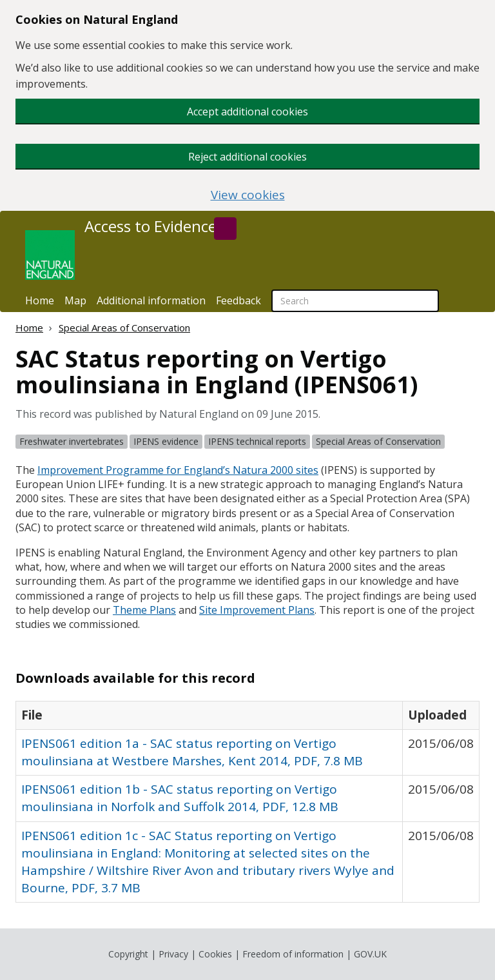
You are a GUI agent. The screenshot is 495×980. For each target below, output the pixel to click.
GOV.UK (370, 954)
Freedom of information (293, 954)
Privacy (173, 954)
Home (40, 300)
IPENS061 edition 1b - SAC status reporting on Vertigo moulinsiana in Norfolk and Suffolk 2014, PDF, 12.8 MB (180, 798)
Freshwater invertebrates (72, 441)
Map (75, 300)
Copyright (128, 954)
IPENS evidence (166, 441)
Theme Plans (144, 610)
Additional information (151, 300)
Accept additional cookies (247, 112)
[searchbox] (355, 301)
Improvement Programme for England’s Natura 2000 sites (178, 470)
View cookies (248, 195)
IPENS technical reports (257, 441)
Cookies (215, 954)
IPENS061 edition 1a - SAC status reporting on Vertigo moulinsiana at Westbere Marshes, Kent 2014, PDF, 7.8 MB (192, 752)
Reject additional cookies (247, 157)
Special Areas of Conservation (124, 328)
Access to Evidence (150, 226)
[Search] (225, 229)
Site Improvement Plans (257, 610)
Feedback (238, 300)
